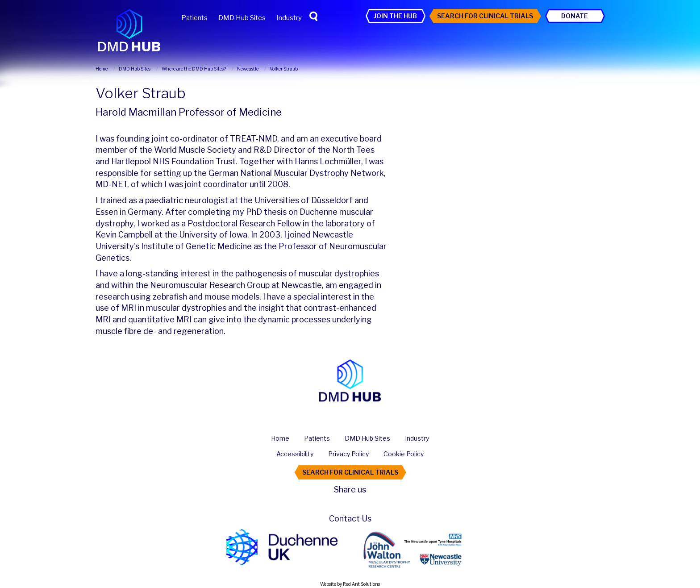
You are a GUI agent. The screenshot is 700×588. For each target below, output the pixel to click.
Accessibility (295, 454)
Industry (289, 18)
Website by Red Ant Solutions (350, 584)
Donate (575, 16)
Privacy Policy (348, 454)
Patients (194, 18)
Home (280, 438)
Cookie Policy (404, 454)
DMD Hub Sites (242, 18)
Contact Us (350, 519)
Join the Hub (395, 16)
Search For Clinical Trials (485, 16)
